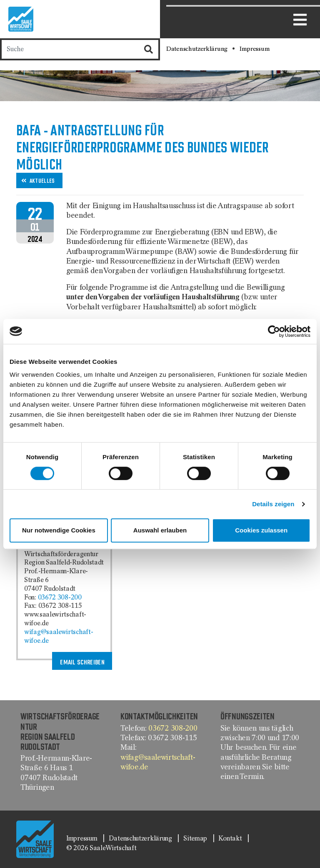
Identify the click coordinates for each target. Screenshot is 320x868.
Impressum (255, 49)
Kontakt (231, 839)
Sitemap (196, 839)
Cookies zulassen (261, 530)
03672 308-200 (60, 598)
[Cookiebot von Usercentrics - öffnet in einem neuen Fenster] (274, 331)
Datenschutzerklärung (198, 49)
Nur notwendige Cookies (59, 530)
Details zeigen (273, 504)
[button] (39, 180)
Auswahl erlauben (160, 530)
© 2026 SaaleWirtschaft (101, 848)
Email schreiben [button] (82, 662)
